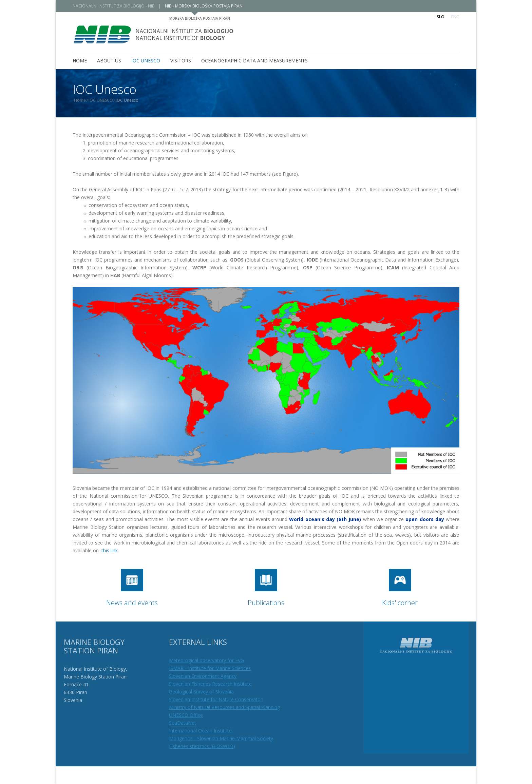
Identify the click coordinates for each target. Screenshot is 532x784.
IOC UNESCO (107, 100)
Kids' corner (400, 603)
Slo (441, 17)
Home (86, 100)
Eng (455, 17)
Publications (266, 603)
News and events (132, 603)
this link (110, 550)
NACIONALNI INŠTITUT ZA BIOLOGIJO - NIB (120, 6)
